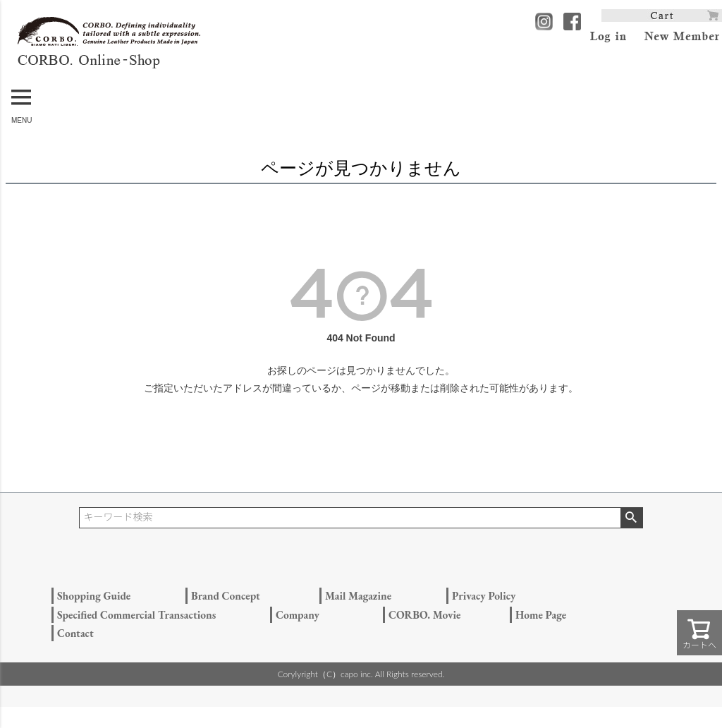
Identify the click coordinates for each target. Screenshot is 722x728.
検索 (631, 518)
